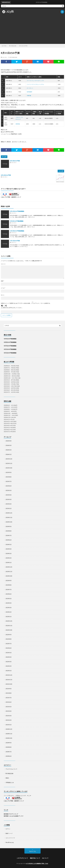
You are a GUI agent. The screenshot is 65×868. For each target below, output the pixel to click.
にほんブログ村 (5, 197)
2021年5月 (9, 707)
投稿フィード (9, 833)
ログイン (8, 829)
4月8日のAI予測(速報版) (10, 342)
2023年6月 (9, 594)
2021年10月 (9, 684)
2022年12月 (9, 621)
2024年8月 (9, 531)
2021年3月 (9, 716)
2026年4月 (9, 441)
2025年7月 (9, 481)
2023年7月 (9, 590)
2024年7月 (9, 535)
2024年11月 (9, 517)
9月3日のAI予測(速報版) (17, 221)
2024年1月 (9, 563)
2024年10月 (9, 522)
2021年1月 (9, 725)
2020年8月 (9, 747)
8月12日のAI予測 (6, 175)
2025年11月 (9, 463)
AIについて (45, 858)
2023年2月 (9, 612)
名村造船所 (29, 92)
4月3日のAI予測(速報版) (10, 349)
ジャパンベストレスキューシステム (35, 84)
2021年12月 (9, 675)
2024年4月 (9, 549)
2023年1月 (9, 617)
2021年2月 (9, 720)
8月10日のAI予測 (15, 161)
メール (3, 288)
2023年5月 (9, 599)
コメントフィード (10, 838)
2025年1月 (9, 508)
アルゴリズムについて (11, 769)
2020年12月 (9, 729)
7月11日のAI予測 (15, 241)
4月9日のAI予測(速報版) (10, 339)
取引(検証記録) (14, 57)
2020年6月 (9, 756)
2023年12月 (9, 567)
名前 (2, 281)
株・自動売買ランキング (15, 197)
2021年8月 (9, 693)
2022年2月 (9, 666)
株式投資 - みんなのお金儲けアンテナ (14, 816)
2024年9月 (9, 526)
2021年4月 (9, 711)
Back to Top (33, 851)
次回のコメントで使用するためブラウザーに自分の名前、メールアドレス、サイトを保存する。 (26, 303)
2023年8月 (9, 585)
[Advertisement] (32, 29)
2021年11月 (9, 680)
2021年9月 (9, 689)
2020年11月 (9, 734)
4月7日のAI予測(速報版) (10, 346)
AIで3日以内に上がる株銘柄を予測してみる (37, 863)
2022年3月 (9, 662)
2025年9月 (9, 472)
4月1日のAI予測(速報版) (10, 353)
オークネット (30, 88)
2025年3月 (9, 499)
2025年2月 (9, 504)
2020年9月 (9, 743)
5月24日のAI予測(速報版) (17, 231)
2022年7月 (9, 644)
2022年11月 (9, 626)
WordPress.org (10, 842)
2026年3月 (9, 445)
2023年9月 (9, 581)
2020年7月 (9, 752)
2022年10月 (9, 630)
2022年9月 (9, 635)
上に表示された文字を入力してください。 (12, 308)
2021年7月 (9, 698)
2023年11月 (9, 572)
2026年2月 (9, 450)
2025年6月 (9, 486)
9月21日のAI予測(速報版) (17, 211)
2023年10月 (9, 576)
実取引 (7, 778)
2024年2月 (9, 558)
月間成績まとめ (10, 782)
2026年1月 (9, 454)
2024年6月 (9, 540)
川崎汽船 (29, 96)
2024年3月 (9, 554)
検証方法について (35, 858)
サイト (3, 295)
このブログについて (22, 858)
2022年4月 (9, 657)
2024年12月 (9, 513)
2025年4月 (9, 495)
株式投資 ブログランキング (11, 814)
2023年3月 (9, 608)
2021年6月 (9, 702)
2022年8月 (9, 639)
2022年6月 (9, 648)
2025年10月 (9, 468)
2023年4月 (9, 603)
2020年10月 (9, 738)
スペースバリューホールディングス (35, 81)
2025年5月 (9, 490)
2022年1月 (9, 671)
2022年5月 (9, 653)
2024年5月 (9, 545)
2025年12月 (9, 459)
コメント (3, 264)
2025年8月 (9, 477)
